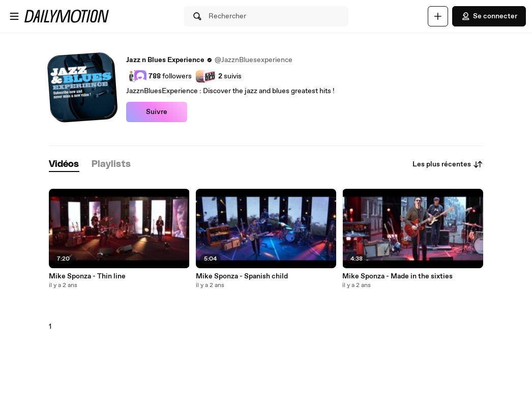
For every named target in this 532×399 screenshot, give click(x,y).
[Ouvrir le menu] (14, 16)
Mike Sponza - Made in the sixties (397, 276)
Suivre (157, 112)
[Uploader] (438, 16)
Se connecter (489, 16)
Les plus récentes (448, 164)
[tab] (64, 165)
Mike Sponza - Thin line (87, 276)
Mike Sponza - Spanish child (242, 276)
